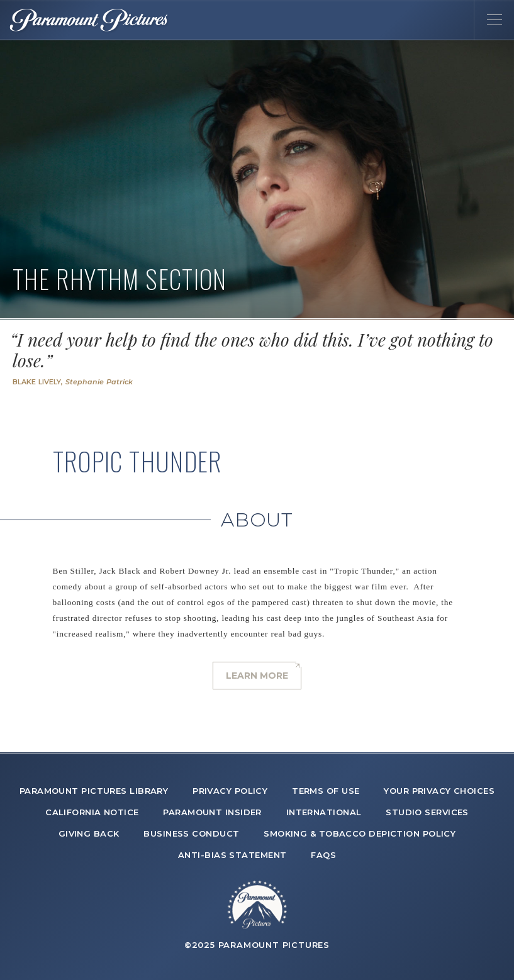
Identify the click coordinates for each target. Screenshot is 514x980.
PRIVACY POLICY (230, 791)
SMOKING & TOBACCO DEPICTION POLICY (360, 833)
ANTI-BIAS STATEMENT (232, 855)
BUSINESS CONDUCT (191, 833)
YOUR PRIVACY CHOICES (439, 791)
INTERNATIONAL (324, 812)
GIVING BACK (89, 833)
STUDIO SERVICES (427, 812)
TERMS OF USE (326, 791)
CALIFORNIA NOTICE (92, 812)
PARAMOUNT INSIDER (212, 812)
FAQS (323, 855)
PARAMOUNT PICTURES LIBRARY (94, 791)
